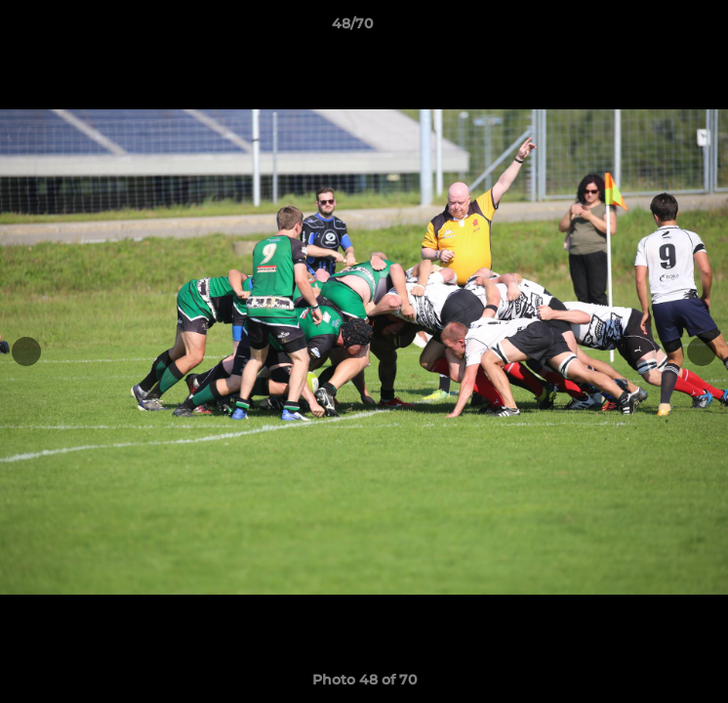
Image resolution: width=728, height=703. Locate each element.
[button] (658, 28)
